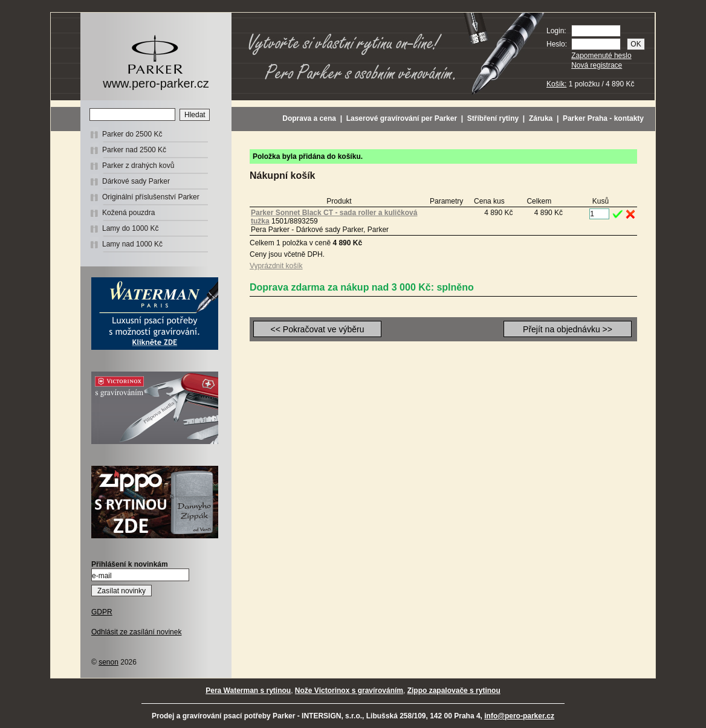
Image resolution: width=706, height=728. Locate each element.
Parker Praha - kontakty (603, 118)
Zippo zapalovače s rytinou (454, 691)
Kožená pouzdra (128, 213)
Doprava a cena (309, 118)
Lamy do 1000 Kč (130, 228)
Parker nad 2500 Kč (134, 150)
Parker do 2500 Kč (132, 134)
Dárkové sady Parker (136, 181)
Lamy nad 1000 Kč (132, 244)
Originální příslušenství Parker (151, 197)
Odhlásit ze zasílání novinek (136, 632)
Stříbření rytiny (493, 118)
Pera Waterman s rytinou (248, 691)
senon (108, 662)
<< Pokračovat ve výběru (318, 329)
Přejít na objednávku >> (568, 329)
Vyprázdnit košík (276, 266)
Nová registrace (597, 65)
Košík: (556, 84)
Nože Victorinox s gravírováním (349, 691)
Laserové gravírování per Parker (402, 118)
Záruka (541, 118)
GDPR (102, 612)
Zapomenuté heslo (601, 56)
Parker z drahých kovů (138, 166)
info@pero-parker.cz (519, 716)
